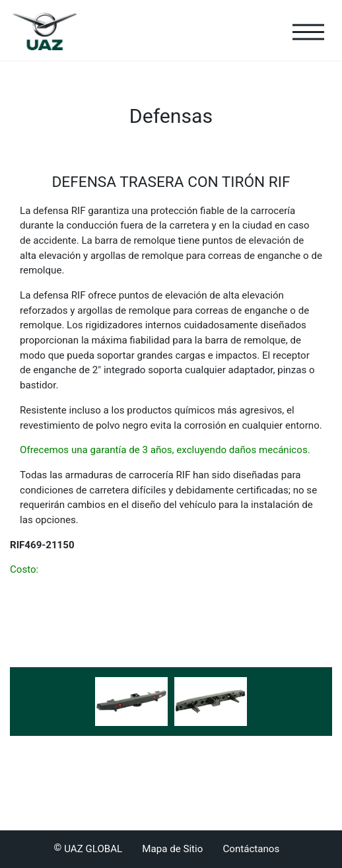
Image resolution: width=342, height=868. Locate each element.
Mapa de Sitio (172, 849)
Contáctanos (251, 849)
